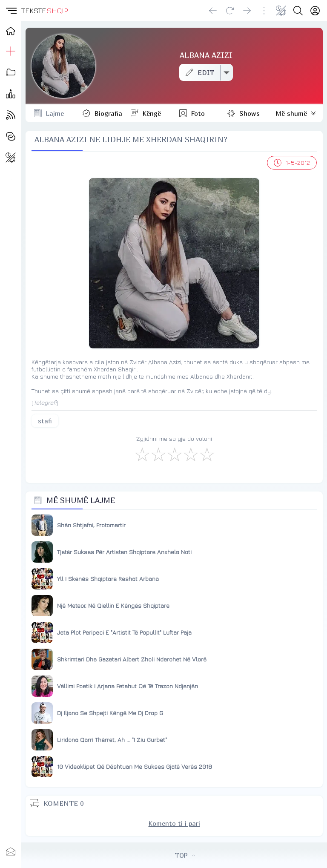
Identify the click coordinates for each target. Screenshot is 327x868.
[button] (11, 11)
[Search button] (298, 11)
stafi (45, 421)
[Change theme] (281, 11)
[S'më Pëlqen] (142, 454)
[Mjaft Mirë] (190, 454)
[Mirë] (174, 454)
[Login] (315, 11)
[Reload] (230, 11)
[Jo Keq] (158, 454)
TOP (185, 855)
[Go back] (213, 11)
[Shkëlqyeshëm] (207, 454)
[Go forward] (247, 11)
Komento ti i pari (174, 823)
